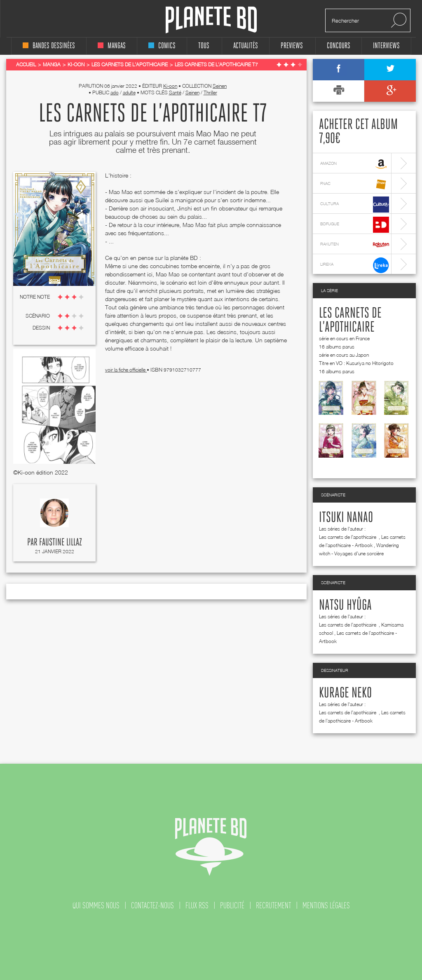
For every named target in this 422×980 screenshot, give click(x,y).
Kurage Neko (345, 693)
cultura (355, 205)
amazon (355, 164)
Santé (175, 92)
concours (339, 46)
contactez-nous (152, 905)
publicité (232, 905)
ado (115, 92)
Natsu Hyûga (345, 606)
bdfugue (355, 225)
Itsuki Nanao (346, 518)
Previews (292, 46)
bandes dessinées (49, 46)
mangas (112, 46)
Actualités (246, 46)
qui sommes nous (96, 905)
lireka (355, 265)
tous (204, 46)
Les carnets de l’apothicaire (348, 537)
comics (162, 46)
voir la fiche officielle (126, 370)
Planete (211, 20)
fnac (355, 184)
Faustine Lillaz (61, 543)
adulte (129, 92)
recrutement (273, 905)
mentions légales (326, 905)
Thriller (210, 92)
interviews (386, 46)
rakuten (355, 245)
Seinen (220, 86)
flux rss (197, 905)
